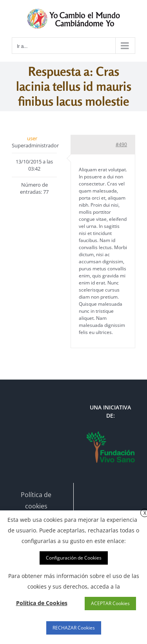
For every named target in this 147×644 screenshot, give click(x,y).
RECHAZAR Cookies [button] (74, 628)
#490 (121, 144)
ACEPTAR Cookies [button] (110, 603)
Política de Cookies (42, 603)
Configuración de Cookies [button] (74, 558)
